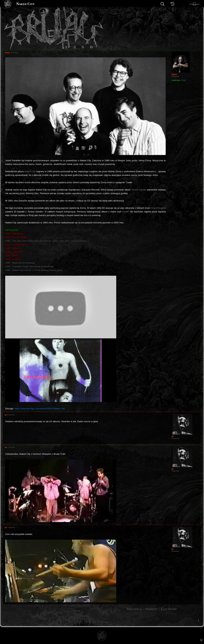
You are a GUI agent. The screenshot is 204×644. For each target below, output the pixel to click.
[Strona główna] (8, 4)
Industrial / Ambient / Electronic (152, 609)
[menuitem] (198, 620)
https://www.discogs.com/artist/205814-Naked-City (40, 409)
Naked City (25, 4)
